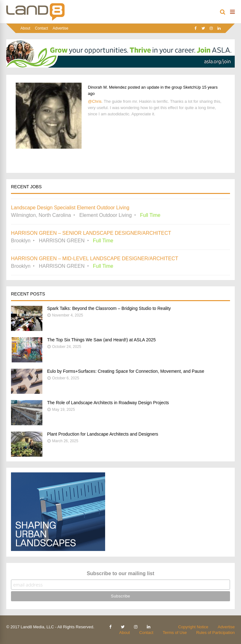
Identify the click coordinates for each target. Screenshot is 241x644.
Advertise (61, 28)
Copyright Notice (193, 627)
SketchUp (192, 87)
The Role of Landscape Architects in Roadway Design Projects (108, 403)
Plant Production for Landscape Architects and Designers (103, 434)
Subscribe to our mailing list (120, 573)
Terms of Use (175, 633)
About (25, 28)
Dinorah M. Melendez (107, 87)
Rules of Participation (215, 633)
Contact (41, 28)
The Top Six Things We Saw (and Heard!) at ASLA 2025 (101, 340)
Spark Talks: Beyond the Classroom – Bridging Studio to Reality (109, 308)
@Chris (95, 101)
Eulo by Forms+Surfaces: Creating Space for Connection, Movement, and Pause (126, 371)
